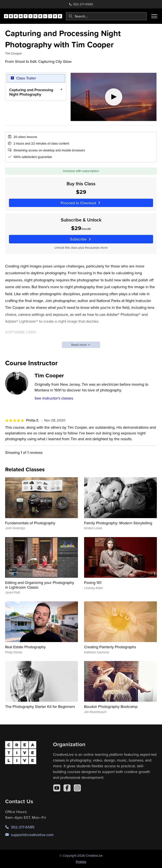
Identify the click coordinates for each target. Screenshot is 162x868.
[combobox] (106, 16)
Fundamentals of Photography (30, 523)
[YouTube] (57, 788)
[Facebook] (67, 788)
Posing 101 (93, 583)
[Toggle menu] (154, 16)
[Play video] (114, 97)
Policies (81, 862)
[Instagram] (77, 788)
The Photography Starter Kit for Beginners (40, 706)
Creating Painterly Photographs (110, 647)
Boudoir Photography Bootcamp (111, 706)
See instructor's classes (54, 398)
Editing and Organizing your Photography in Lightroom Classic (40, 585)
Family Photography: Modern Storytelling (118, 523)
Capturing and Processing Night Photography (31, 92)
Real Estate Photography (25, 647)
